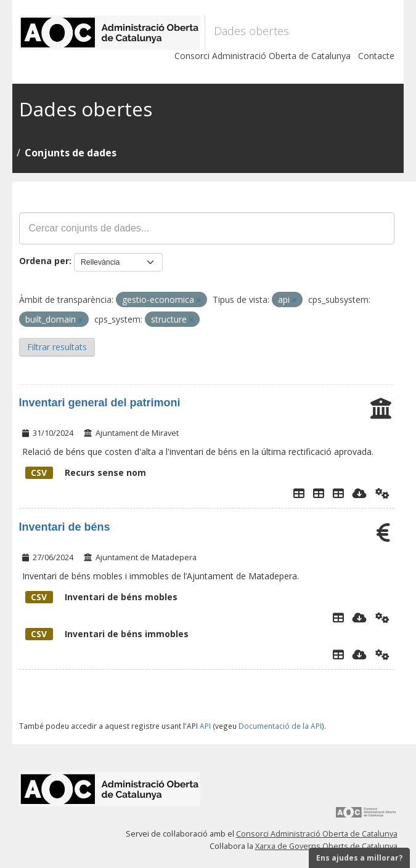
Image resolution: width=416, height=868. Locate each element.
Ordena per (44, 261)
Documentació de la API (280, 726)
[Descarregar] (360, 493)
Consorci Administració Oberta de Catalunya (263, 56)
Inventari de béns (65, 527)
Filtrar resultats (57, 347)
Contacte (376, 56)
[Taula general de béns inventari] (338, 493)
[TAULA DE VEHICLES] (319, 493)
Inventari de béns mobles (101, 597)
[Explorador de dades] (299, 493)
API (205, 726)
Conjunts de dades (71, 153)
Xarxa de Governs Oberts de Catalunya (326, 846)
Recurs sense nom (86, 472)
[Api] (382, 493)
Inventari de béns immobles (107, 634)
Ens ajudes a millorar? (359, 858)
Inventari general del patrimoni (100, 403)
